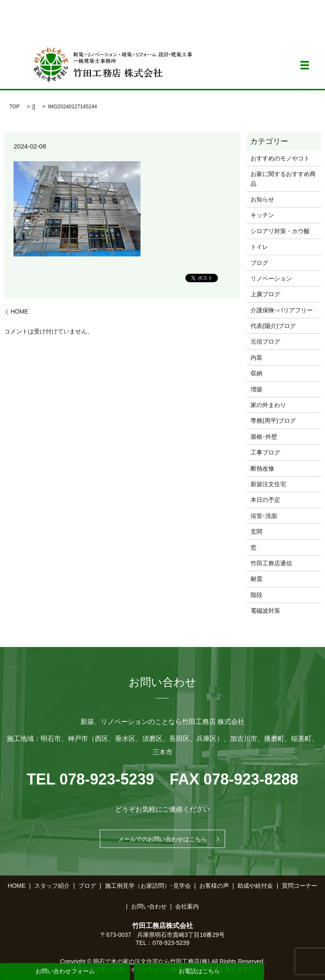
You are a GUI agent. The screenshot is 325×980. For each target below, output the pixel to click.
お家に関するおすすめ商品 (283, 179)
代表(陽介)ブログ (273, 326)
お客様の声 (214, 886)
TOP (14, 107)
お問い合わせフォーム (65, 971)
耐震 (256, 579)
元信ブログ (265, 341)
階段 (256, 595)
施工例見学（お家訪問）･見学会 (148, 886)
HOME (19, 311)
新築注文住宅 (268, 484)
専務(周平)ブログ (273, 421)
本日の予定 (265, 500)
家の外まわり (268, 405)
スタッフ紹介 (52, 886)
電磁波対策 (265, 611)
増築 (256, 389)
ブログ (259, 263)
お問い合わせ (149, 906)
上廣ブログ (265, 294)
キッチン (262, 215)
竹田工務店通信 (271, 563)
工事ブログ (265, 452)
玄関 (256, 531)
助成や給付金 (255, 886)
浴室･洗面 (264, 516)
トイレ (259, 247)
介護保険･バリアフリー (282, 310)
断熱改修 (262, 468)
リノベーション (271, 278)
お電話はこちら (199, 971)
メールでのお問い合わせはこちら (162, 839)
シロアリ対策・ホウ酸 (280, 231)
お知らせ (262, 199)
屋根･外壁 (264, 437)
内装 (256, 358)
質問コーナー (300, 886)
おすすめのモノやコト (280, 158)
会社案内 (187, 906)
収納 (256, 373)
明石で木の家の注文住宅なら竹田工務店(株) (151, 961)
